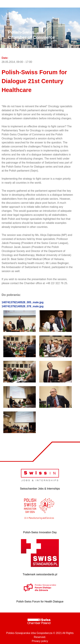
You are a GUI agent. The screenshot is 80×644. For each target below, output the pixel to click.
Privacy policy (40, 641)
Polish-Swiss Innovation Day (40, 532)
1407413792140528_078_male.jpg (23, 306)
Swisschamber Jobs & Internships (40, 489)
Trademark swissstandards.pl (40, 574)
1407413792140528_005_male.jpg (23, 302)
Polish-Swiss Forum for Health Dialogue (40, 602)
